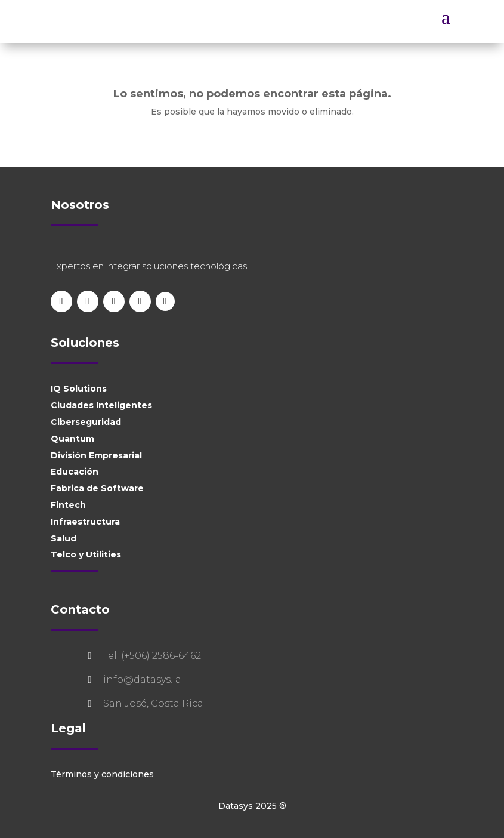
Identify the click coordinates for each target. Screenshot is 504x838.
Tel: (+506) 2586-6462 (152, 656)
